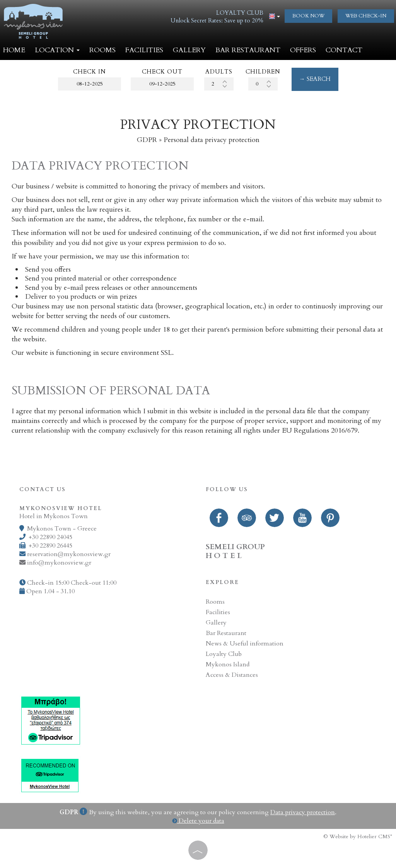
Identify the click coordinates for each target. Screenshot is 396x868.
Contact (344, 50)
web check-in (366, 16)
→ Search (315, 79)
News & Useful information (245, 644)
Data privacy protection (303, 812)
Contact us (43, 489)
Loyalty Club (224, 654)
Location (57, 50)
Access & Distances (232, 675)
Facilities (144, 50)
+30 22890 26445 (50, 546)
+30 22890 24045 (50, 537)
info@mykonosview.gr (59, 563)
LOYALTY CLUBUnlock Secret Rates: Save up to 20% (217, 17)
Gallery (189, 50)
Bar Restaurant (248, 50)
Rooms (102, 50)
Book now (308, 16)
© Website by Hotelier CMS (357, 836)
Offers (303, 50)
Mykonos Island (228, 664)
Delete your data (198, 821)
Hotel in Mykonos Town (54, 516)
